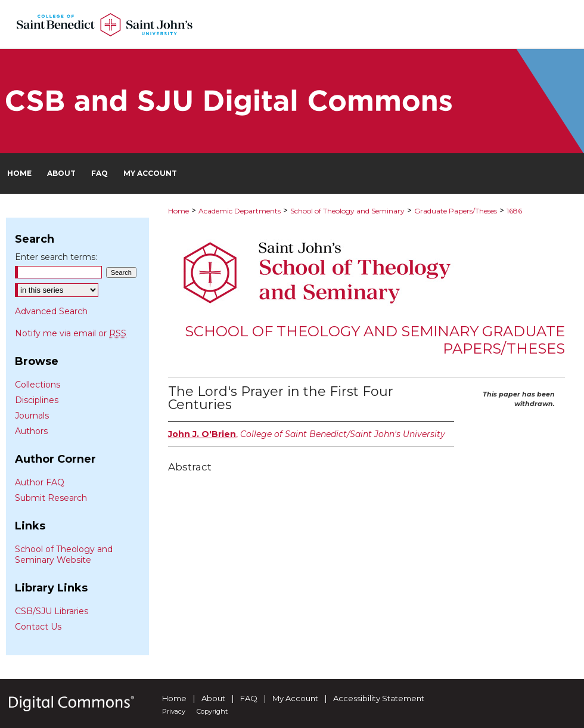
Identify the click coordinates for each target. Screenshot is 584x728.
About (213, 698)
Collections (38, 385)
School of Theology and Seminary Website (64, 554)
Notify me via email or (71, 333)
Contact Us (38, 627)
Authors (31, 431)
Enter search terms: (56, 257)
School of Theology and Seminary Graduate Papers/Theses (375, 340)
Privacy (174, 711)
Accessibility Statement (379, 698)
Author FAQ (40, 482)
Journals (32, 416)
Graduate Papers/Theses (456, 211)
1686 (514, 211)
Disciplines (37, 400)
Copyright (212, 711)
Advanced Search (51, 311)
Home (178, 211)
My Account (295, 698)
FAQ (249, 698)
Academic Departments (240, 211)
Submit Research (51, 498)
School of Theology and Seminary (347, 211)
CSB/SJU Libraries (52, 611)
